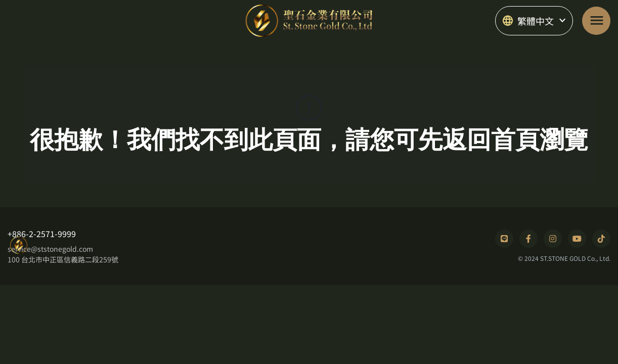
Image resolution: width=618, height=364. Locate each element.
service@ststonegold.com (50, 249)
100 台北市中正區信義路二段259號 (63, 259)
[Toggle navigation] (596, 21)
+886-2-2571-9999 (42, 234)
